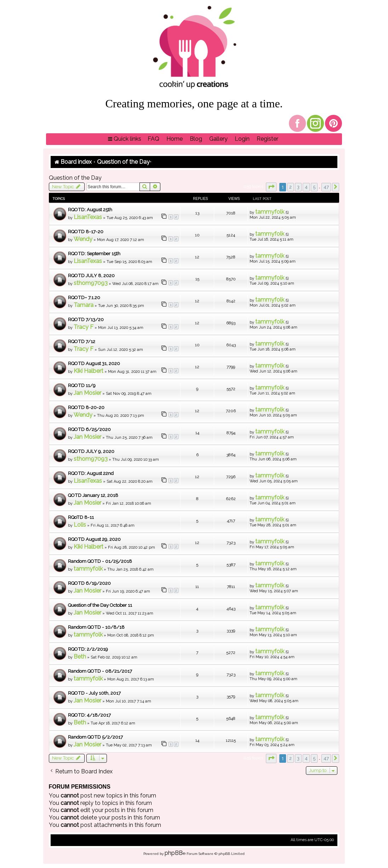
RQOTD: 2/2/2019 (88, 649)
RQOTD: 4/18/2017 (89, 715)
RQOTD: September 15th (94, 254)
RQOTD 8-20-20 (86, 407)
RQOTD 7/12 (82, 341)
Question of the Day (75, 178)
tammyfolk (270, 212)
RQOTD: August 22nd (91, 473)
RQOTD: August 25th (90, 210)
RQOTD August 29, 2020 (94, 539)
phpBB (174, 853)
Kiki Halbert (89, 371)
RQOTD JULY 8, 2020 (91, 276)
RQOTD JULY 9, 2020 (91, 451)
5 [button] (314, 187)
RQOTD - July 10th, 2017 (94, 693)
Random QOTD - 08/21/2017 (100, 671)
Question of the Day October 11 (100, 605)
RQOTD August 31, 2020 (94, 363)
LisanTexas (88, 217)
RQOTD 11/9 (82, 385)
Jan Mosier (87, 393)
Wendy (83, 239)
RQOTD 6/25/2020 (89, 429)
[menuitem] (153, 139)
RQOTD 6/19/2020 (89, 583)
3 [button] (298, 187)
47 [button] (326, 187)
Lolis (80, 525)
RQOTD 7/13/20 (86, 320)
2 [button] (290, 187)
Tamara (84, 305)
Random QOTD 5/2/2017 (95, 737)
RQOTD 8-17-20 (86, 232)
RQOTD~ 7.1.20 (84, 298)
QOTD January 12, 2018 (93, 495)
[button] (271, 187)
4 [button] (306, 187)
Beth (80, 657)
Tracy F (84, 327)
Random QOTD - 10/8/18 (96, 627)
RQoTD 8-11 (81, 517)
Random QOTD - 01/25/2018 (100, 561)
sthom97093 (91, 283)
